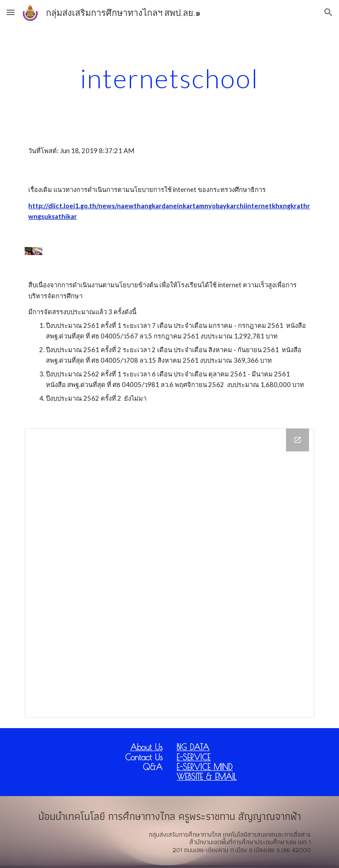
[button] (11, 12)
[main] (169, 78)
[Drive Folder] (169, 573)
